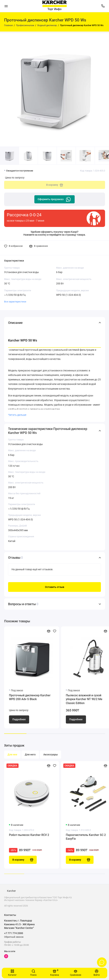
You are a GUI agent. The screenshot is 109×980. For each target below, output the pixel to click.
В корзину (23, 860)
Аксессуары (51, 755)
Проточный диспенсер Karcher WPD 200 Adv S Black (30, 697)
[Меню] (6, 6)
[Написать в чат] (102, 962)
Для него (30, 755)
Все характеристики (15, 302)
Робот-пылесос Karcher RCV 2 (29, 835)
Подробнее (19, 719)
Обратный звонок (14, 937)
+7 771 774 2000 (14, 933)
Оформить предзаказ (54, 199)
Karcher (11, 891)
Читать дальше (17, 415)
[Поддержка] (103, 6)
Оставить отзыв (55, 587)
